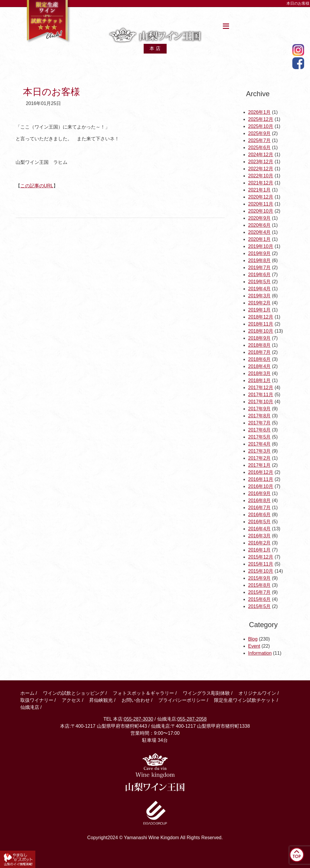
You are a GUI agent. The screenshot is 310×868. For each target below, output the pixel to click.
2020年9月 (260, 218)
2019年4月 (260, 289)
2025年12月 (261, 119)
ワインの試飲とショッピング (74, 693)
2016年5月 (260, 522)
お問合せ (247, 16)
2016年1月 (260, 550)
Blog (253, 639)
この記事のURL (37, 186)
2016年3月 (260, 536)
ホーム (96, 16)
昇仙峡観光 (217, 16)
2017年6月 (260, 430)
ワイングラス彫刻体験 (206, 693)
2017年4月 (260, 444)
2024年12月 (261, 155)
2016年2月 (260, 543)
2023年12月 (261, 162)
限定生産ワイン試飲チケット (245, 700)
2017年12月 (261, 388)
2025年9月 (260, 133)
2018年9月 (260, 338)
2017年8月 (260, 416)
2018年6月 (260, 359)
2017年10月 (261, 402)
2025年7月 (260, 140)
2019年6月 (260, 275)
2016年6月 (260, 515)
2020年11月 (261, 204)
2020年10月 (261, 211)
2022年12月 (261, 169)
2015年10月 (261, 571)
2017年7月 (260, 423)
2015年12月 (261, 557)
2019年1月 (260, 310)
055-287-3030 (139, 719)
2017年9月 (260, 409)
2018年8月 (260, 345)
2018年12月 (261, 317)
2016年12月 (261, 472)
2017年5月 (260, 437)
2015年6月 (260, 599)
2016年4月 (260, 529)
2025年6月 (260, 148)
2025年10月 (261, 126)
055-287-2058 (192, 719)
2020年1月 (260, 239)
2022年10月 (261, 176)
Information (260, 653)
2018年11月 (261, 324)
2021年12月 (261, 183)
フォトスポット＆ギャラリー (143, 693)
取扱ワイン (155, 16)
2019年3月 (260, 296)
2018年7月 (260, 352)
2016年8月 (260, 500)
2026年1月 (260, 112)
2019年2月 (260, 303)
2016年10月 (261, 486)
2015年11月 (261, 564)
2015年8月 (260, 585)
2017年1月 (260, 465)
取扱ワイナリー (37, 700)
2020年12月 (261, 197)
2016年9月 (260, 493)
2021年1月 (260, 190)
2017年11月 (261, 395)
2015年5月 (260, 606)
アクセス (187, 16)
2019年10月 (261, 246)
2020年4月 (260, 232)
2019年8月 (260, 260)
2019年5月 (260, 282)
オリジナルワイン (257, 693)
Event (254, 646)
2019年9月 (260, 253)
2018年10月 (261, 331)
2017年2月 (260, 458)
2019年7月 (260, 268)
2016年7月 (260, 508)
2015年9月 (260, 578)
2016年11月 (261, 479)
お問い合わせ (136, 700)
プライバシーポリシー (182, 700)
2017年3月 (260, 451)
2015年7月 (260, 592)
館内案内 (122, 16)
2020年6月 (260, 225)
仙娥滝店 (274, 16)
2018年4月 (260, 366)
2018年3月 (260, 373)
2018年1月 (260, 380)
